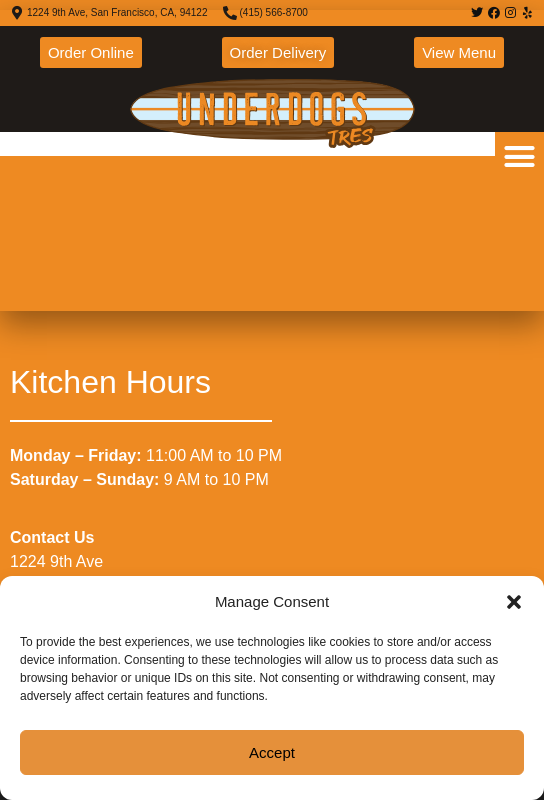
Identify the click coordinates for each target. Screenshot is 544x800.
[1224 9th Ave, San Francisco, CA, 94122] (272, 160)
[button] (514, 602)
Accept (272, 752)
